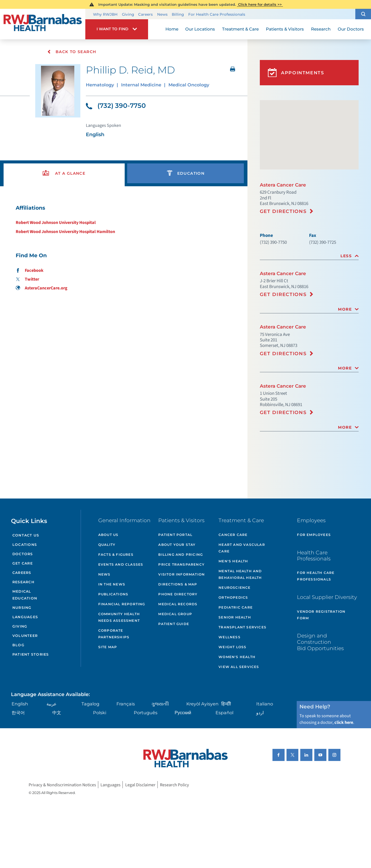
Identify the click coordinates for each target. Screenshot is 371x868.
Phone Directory (178, 594)
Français (126, 704)
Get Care (23, 563)
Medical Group (175, 614)
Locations (25, 545)
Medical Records (178, 604)
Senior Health (235, 617)
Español (224, 713)
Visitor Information (182, 574)
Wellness (230, 637)
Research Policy (174, 785)
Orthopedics (233, 597)
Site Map (108, 647)
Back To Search (72, 52)
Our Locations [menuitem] (200, 29)
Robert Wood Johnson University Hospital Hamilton (65, 232)
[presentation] (64, 173)
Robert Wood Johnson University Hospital (56, 222)
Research (23, 582)
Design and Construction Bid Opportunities (320, 642)
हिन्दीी (226, 704)
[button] (363, 14)
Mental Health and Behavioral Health (240, 574)
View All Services (239, 667)
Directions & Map (178, 584)
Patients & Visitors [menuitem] (285, 29)
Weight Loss (232, 647)
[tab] (309, 256)
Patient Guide (174, 624)
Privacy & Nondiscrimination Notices (62, 785)
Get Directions (283, 211)
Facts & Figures (116, 555)
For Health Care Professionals (217, 14)
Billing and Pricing (181, 555)
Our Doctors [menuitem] (351, 29)
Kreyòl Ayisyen (202, 704)
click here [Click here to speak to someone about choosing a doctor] (344, 722)
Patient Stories (31, 654)
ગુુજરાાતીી (160, 704)
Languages (25, 617)
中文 (57, 713)
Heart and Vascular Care (242, 548)
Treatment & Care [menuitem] (240, 29)
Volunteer (25, 636)
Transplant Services (242, 627)
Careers (145, 14)
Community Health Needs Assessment (119, 617)
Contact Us (26, 535)
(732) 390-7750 (116, 106)
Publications (113, 594)
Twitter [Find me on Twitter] (27, 279)
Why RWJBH (105, 14)
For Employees (314, 535)
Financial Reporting (122, 604)
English (20, 704)
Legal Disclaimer (140, 785)
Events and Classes (121, 564)
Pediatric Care (236, 607)
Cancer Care (233, 535)
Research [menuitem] (321, 29)
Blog (18, 645)
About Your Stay (177, 545)
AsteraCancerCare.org (41, 288)
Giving (128, 14)
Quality (107, 545)
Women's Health (237, 657)
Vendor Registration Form (321, 615)
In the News (112, 584)
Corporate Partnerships (114, 634)
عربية (52, 704)
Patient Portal (175, 535)
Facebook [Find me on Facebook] (29, 270)
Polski (100, 713)
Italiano (265, 704)
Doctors (23, 554)
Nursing (22, 608)
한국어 (18, 713)
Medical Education (25, 595)
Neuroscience (234, 588)
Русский (183, 713)
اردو (260, 713)
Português (146, 713)
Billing (178, 14)
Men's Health (233, 561)
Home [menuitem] (172, 29)
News (162, 14)
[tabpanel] (124, 248)
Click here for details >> (260, 4)
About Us (108, 535)
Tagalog (90, 704)
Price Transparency (181, 564)
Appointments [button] (296, 73)
